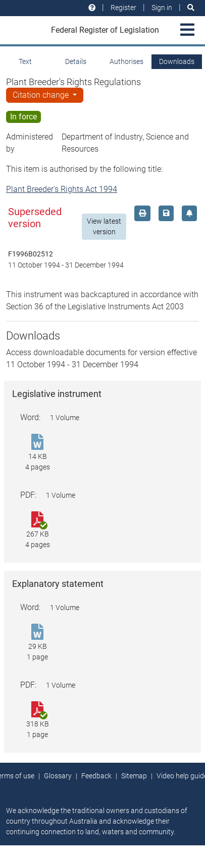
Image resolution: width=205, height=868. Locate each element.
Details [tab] (76, 61)
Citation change (42, 95)
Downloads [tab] (177, 61)
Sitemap (134, 776)
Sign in (162, 8)
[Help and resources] (92, 8)
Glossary (58, 776)
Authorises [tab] (126, 61)
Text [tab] (25, 61)
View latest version (104, 226)
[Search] (191, 8)
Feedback (96, 776)
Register (123, 8)
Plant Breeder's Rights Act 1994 (62, 189)
